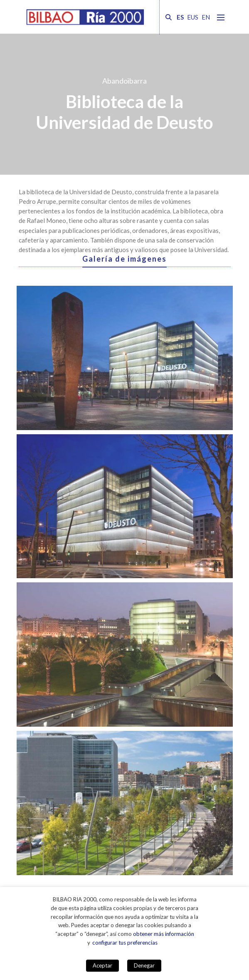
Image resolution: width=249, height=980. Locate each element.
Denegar (144, 965)
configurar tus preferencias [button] (125, 943)
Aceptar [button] (102, 965)
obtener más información (164, 934)
